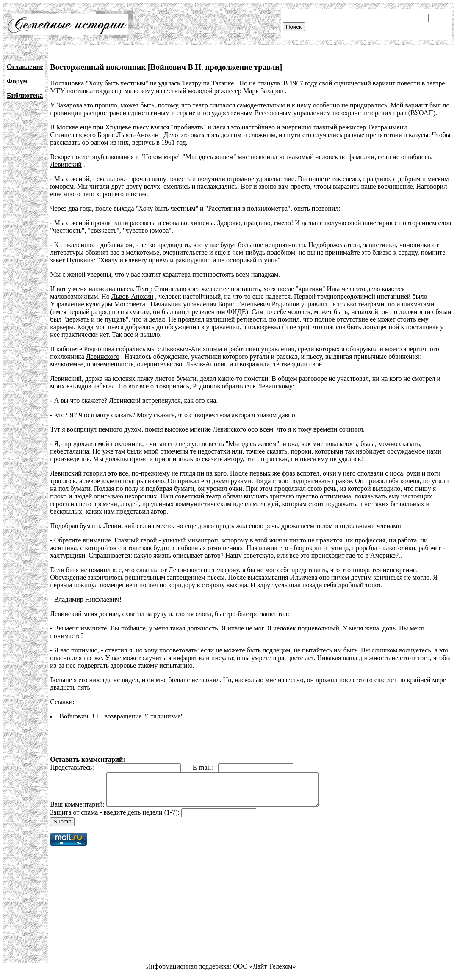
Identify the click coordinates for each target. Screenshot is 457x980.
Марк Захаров (263, 91)
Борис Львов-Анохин (128, 135)
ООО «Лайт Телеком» (264, 973)
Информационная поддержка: (190, 973)
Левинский (66, 164)
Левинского (103, 356)
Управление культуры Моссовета (98, 304)
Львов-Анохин (132, 296)
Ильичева (341, 289)
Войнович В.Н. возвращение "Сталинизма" (121, 716)
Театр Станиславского (168, 289)
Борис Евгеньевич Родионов (259, 304)
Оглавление (25, 67)
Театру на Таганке (208, 83)
